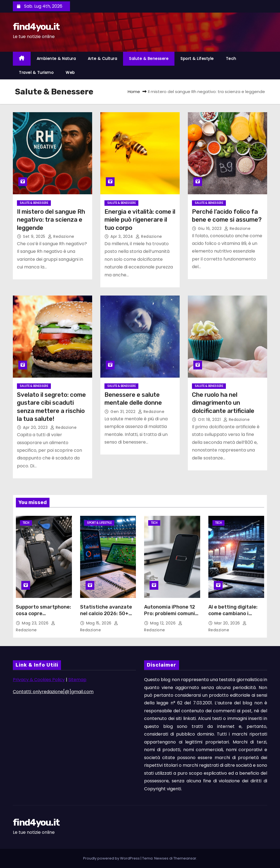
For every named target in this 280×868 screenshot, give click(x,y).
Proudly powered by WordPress (112, 858)
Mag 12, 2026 (164, 623)
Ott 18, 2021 (210, 419)
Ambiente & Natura (56, 59)
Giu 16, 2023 (210, 228)
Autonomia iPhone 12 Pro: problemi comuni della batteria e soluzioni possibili (170, 617)
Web (70, 73)
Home (134, 92)
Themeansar (185, 858)
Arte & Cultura (102, 59)
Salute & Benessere (149, 59)
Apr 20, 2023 (36, 427)
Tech (231, 59)
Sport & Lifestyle (197, 59)
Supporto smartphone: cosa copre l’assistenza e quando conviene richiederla (43, 617)
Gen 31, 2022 (124, 412)
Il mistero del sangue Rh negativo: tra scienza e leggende (51, 220)
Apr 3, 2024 (122, 236)
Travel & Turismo (36, 73)
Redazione (61, 236)
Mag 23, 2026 (36, 623)
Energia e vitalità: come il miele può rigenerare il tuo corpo (140, 220)
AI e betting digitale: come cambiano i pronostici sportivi (233, 614)
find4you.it (36, 27)
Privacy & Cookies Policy (39, 680)
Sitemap (77, 680)
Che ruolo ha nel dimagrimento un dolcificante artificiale (223, 403)
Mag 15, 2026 (100, 623)
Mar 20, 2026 (228, 623)
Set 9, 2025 (35, 236)
